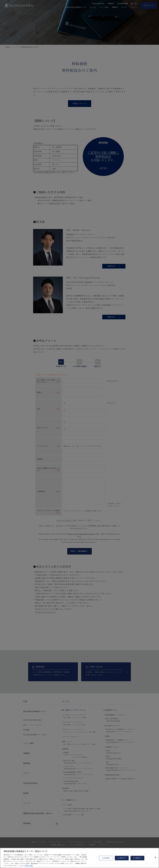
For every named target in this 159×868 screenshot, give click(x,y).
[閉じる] (155, 859)
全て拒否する (122, 860)
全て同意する (137, 860)
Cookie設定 (106, 860)
